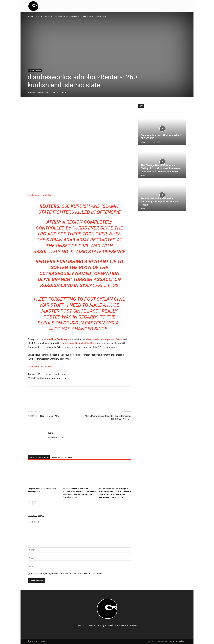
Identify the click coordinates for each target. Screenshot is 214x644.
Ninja (32, 92)
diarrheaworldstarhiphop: (40, 367)
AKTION (166, 6)
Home (30, 16)
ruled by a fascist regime (59, 339)
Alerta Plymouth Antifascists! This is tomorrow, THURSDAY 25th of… (108, 418)
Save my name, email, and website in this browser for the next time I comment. (67, 574)
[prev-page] (29, 503)
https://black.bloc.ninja (56, 437)
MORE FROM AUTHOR (62, 458)
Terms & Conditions (178, 641)
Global (47, 16)
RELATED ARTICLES (39, 458)
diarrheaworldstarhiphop (40, 195)
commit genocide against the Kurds (79, 343)
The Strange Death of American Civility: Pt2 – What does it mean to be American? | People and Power (161, 168)
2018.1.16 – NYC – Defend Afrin (44, 416)
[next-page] (34, 503)
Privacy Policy (162, 641)
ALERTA (154, 6)
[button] (183, 6)
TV (176, 6)
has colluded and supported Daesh (105, 339)
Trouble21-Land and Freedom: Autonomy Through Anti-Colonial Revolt (159, 202)
